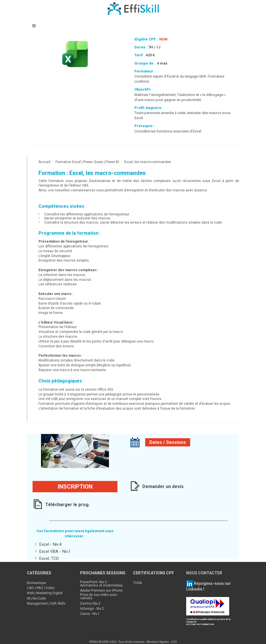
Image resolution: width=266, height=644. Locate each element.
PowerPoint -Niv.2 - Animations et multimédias (101, 584)
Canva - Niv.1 (90, 614)
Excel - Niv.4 (48, 544)
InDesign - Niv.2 (92, 609)
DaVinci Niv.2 (90, 604)
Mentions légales (158, 642)
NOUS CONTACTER (204, 573)
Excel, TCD (47, 558)
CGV (174, 642)
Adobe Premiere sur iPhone (101, 590)
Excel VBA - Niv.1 (53, 551)
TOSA (137, 583)
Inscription (75, 487)
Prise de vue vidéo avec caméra (99, 596)
